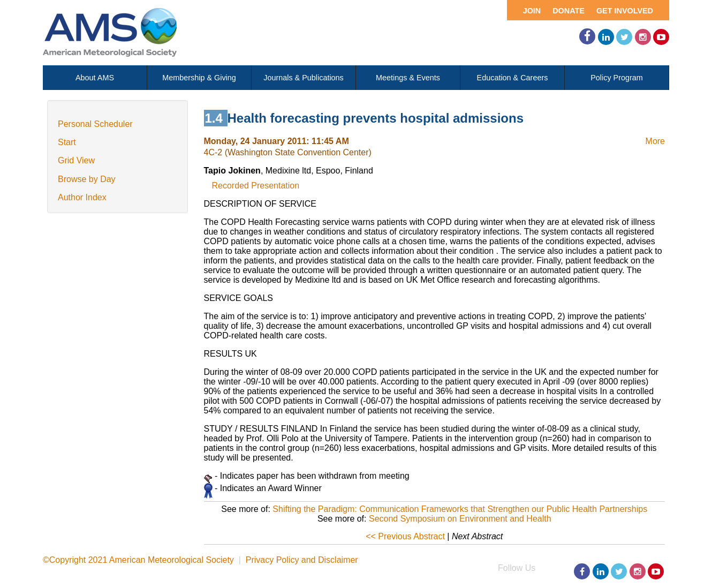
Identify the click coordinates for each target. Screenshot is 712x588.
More (655, 141)
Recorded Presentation (256, 186)
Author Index (82, 197)
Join (532, 11)
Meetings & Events (408, 78)
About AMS (95, 78)
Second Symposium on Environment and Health (460, 519)
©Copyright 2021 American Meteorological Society (138, 560)
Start (67, 142)
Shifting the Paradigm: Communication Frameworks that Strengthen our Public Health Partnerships (460, 509)
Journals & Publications (304, 78)
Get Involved (625, 11)
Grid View (76, 160)
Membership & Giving (199, 78)
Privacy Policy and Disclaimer (302, 560)
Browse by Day (87, 179)
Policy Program (617, 78)
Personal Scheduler (95, 124)
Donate (569, 11)
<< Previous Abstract (405, 536)
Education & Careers (513, 78)
